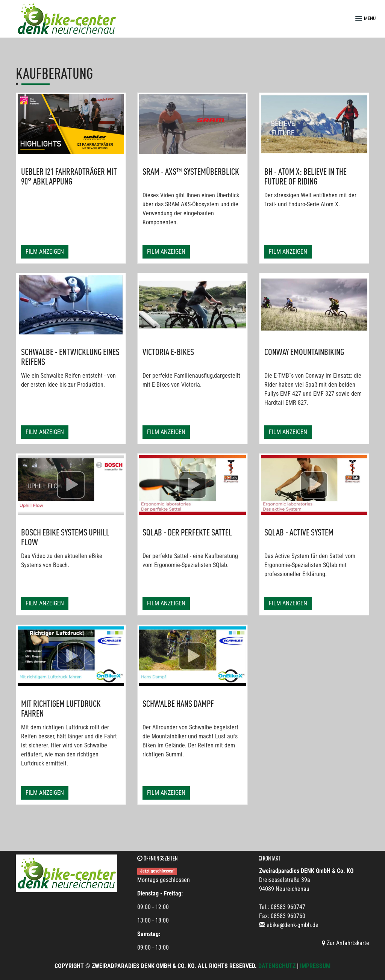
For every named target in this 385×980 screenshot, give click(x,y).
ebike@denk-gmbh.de (293, 925)
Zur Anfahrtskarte (346, 943)
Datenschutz (277, 966)
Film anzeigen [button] (45, 252)
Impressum (315, 966)
